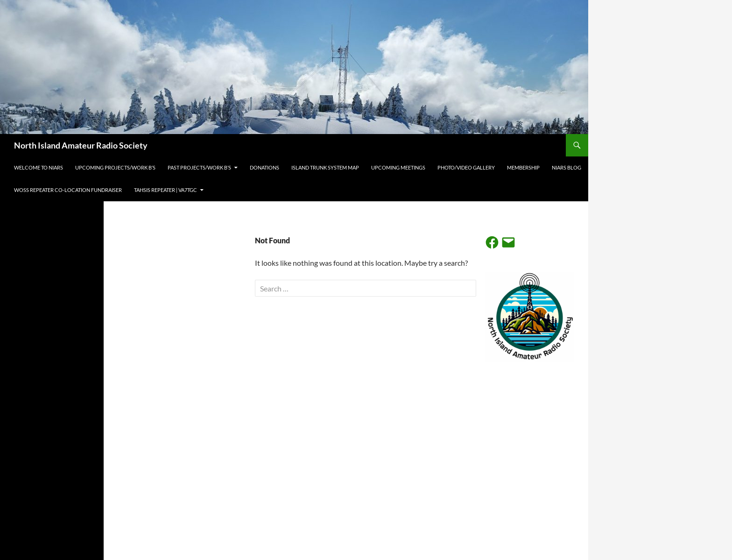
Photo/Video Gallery (466, 167)
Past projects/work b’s (199, 167)
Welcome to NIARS (39, 167)
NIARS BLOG (567, 167)
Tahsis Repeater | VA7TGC (165, 190)
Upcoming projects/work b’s (115, 167)
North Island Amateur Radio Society (81, 145)
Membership (523, 167)
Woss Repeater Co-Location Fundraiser (68, 190)
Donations (264, 167)
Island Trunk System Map (325, 167)
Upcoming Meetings (398, 167)
